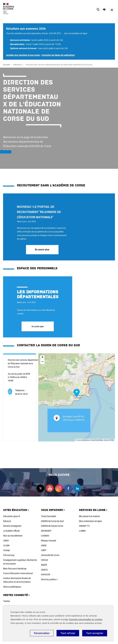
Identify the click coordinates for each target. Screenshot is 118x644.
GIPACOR (46, 574)
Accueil (6, 65)
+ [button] (42, 357)
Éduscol (7, 521)
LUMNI (82, 531)
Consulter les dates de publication (58, 55)
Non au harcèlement (13, 536)
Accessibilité (104, 10)
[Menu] (112, 10)
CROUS (44, 560)
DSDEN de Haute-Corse (52, 526)
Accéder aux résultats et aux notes (23, 55)
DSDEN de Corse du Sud (52, 521)
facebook (68, 488)
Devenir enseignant (12, 526)
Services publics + (49, 579)
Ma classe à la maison (89, 516)
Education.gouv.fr (12, 516)
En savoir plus (42, 249)
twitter (41, 488)
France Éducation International (18, 573)
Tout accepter (95, 633)
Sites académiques (12, 587)
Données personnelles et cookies (86, 619)
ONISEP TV (84, 526)
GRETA (44, 570)
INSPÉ (44, 565)
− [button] (42, 362)
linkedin (77, 488)
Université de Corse (50, 555)
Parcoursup (9, 555)
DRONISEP (46, 531)
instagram (59, 488)
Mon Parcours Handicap (15, 568)
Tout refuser (68, 633)
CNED (6, 540)
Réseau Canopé (48, 540)
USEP (44, 550)
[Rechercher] (98, 10)
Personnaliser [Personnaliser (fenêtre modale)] (42, 633)
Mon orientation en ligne (90, 521)
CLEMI (6, 545)
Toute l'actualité (48, 516)
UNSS (44, 545)
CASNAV (45, 536)
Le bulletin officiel (11, 531)
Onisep (7, 550)
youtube (50, 488)
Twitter (7, 601)
